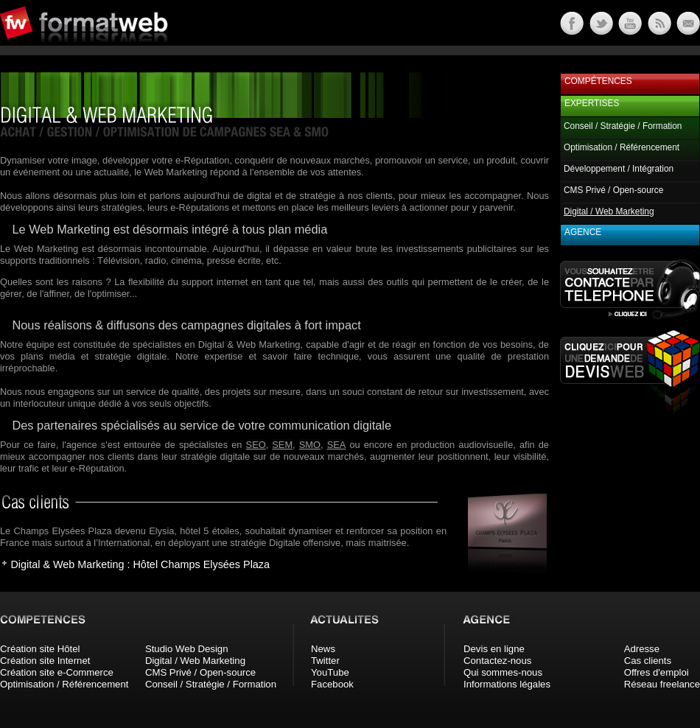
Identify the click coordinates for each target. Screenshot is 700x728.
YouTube (330, 672)
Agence (583, 232)
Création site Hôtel (40, 649)
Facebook (332, 684)
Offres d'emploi (657, 672)
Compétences (598, 81)
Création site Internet (45, 661)
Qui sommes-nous (503, 672)
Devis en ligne (494, 649)
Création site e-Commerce (57, 672)
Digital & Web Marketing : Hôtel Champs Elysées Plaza (140, 564)
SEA (337, 445)
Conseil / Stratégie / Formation (623, 126)
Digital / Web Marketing (195, 661)
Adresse (642, 649)
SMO (310, 445)
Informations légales (507, 684)
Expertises (592, 103)
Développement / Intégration (619, 169)
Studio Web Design (187, 649)
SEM (282, 445)
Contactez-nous (497, 661)
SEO (256, 445)
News (323, 649)
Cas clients (648, 661)
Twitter (325, 661)
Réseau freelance (662, 684)
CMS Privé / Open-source (613, 190)
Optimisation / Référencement (622, 147)
